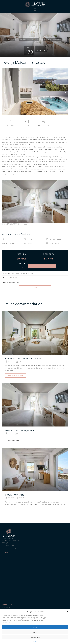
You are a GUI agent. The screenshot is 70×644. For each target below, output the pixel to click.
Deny (35, 632)
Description (9, 39)
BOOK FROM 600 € (15, 376)
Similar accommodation (53, 39)
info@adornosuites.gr (9, 548)
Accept (35, 627)
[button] (67, 612)
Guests (20, 264)
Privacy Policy (7, 607)
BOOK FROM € (14, 440)
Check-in (21, 254)
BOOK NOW (42, 266)
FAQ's (35, 288)
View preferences (35, 637)
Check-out (48, 254)
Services (29, 39)
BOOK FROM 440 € (15, 512)
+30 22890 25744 (8, 545)
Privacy (35, 641)
